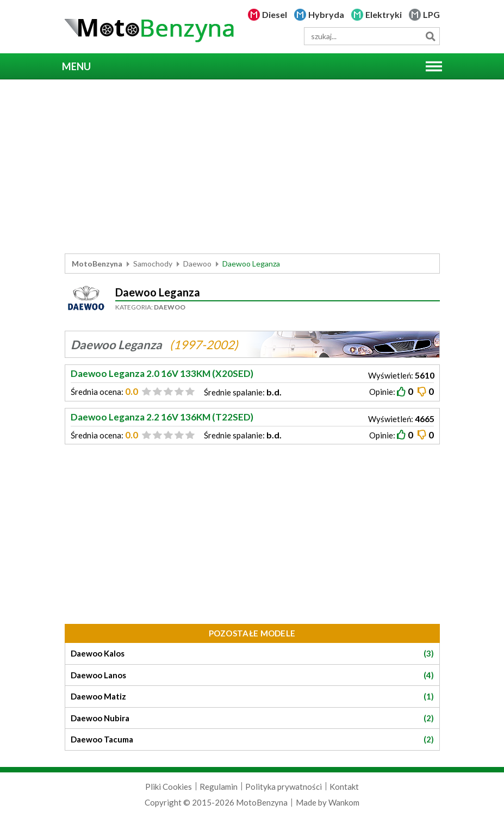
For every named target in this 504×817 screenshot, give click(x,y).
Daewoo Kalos (252, 654)
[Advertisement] (252, 166)
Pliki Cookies (169, 787)
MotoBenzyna (97, 264)
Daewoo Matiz (252, 697)
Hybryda (326, 14)
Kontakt (344, 787)
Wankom (344, 802)
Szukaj (431, 36)
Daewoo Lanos (252, 675)
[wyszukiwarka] (372, 36)
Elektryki (384, 14)
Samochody (153, 264)
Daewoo (197, 264)
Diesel (275, 14)
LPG (431, 14)
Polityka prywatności (284, 787)
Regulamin (219, 787)
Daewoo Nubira (252, 718)
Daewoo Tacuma (252, 739)
